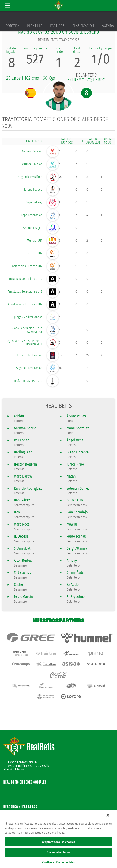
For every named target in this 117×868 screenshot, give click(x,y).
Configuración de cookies (58, 862)
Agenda (108, 26)
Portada (12, 26)
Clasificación (83, 26)
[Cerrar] (108, 815)
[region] (58, 839)
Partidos (57, 26)
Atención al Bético (14, 756)
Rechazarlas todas (58, 852)
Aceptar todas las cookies (58, 842)
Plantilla (35, 26)
